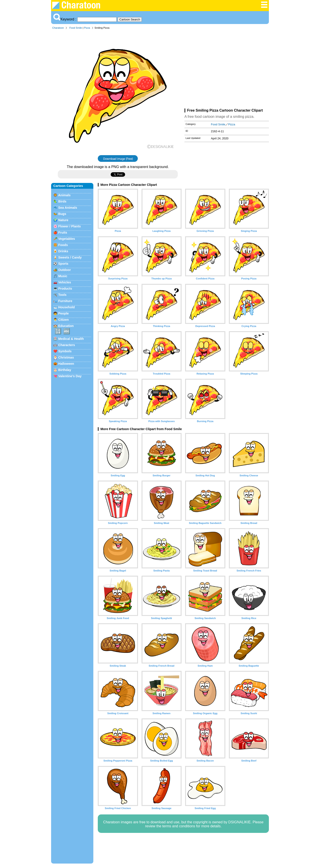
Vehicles (65, 282)
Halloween (66, 364)
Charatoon (58, 28)
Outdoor (65, 270)
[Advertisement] (227, 70)
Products (65, 289)
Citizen (63, 320)
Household (66, 307)
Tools (62, 295)
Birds (62, 201)
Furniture (65, 301)
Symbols (65, 351)
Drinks (63, 251)
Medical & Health (71, 339)
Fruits (63, 233)
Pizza (87, 28)
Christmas (66, 357)
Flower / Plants (70, 226)
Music (63, 276)
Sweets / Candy (70, 257)
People (63, 313)
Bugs (62, 214)
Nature (63, 220)
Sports (63, 264)
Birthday (65, 370)
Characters (67, 345)
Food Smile (76, 28)
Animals (64, 195)
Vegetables (67, 239)
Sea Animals (68, 208)
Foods (63, 245)
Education (66, 326)
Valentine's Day (70, 376)
